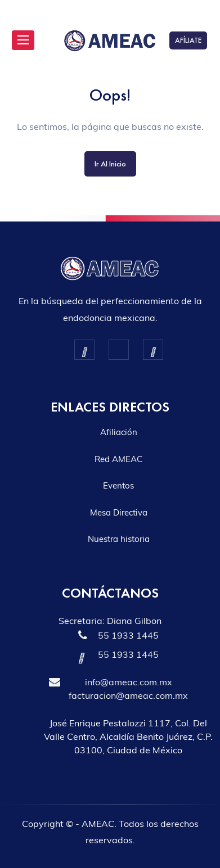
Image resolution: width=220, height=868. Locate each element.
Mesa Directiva (119, 512)
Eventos (118, 485)
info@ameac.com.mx (129, 682)
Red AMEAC (118, 459)
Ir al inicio (110, 164)
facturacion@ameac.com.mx (128, 695)
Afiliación (119, 432)
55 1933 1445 (128, 635)
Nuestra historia (119, 539)
